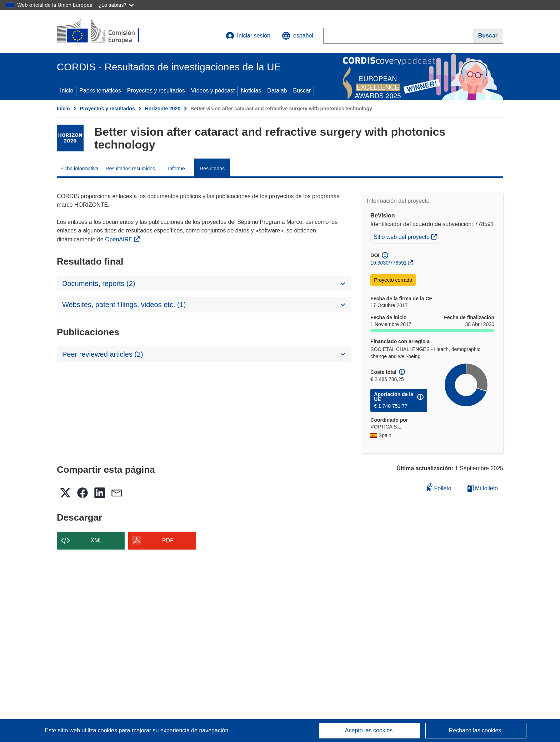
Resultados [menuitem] (212, 169)
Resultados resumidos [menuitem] (131, 169)
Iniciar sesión (248, 36)
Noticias (251, 91)
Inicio (67, 91)
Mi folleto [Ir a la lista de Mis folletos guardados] (483, 488)
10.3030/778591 (388, 263)
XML (97, 540)
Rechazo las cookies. (476, 730)
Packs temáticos (100, 91)
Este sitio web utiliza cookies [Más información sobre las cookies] (82, 730)
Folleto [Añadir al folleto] (439, 487)
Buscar (302, 91)
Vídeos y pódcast (213, 91)
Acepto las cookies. (370, 730)
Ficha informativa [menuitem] (79, 169)
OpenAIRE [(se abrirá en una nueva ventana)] (119, 239)
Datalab (277, 91)
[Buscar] (488, 36)
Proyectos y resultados (156, 91)
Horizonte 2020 (163, 109)
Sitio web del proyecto (407, 236)
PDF (168, 540)
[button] (297, 36)
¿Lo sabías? (116, 5)
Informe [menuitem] (176, 169)
